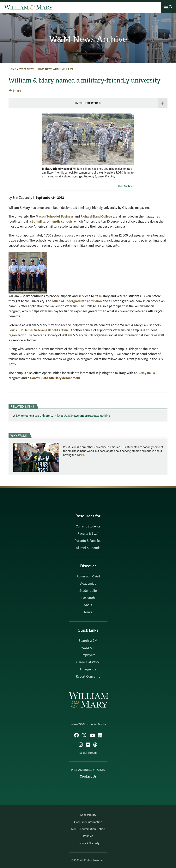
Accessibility (88, 815)
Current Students (88, 526)
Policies (88, 836)
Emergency (88, 669)
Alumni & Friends (88, 548)
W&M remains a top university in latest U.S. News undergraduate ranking (61, 416)
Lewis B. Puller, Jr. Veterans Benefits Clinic (39, 330)
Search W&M (88, 641)
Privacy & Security (88, 843)
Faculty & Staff (88, 534)
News (88, 612)
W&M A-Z (88, 648)
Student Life (88, 591)
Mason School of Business (55, 216)
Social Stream (88, 753)
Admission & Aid (88, 576)
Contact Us (88, 776)
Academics (88, 584)
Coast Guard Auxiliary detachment (55, 378)
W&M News (27, 69)
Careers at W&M (88, 662)
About (88, 605)
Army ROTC (147, 373)
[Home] (28, 7)
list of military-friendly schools (51, 222)
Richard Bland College (96, 216)
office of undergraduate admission (77, 301)
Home (12, 69)
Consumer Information (88, 822)
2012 (71, 69)
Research (88, 598)
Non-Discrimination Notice (88, 829)
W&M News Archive (88, 39)
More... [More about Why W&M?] (82, 455)
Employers (88, 655)
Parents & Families (88, 541)
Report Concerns (88, 677)
